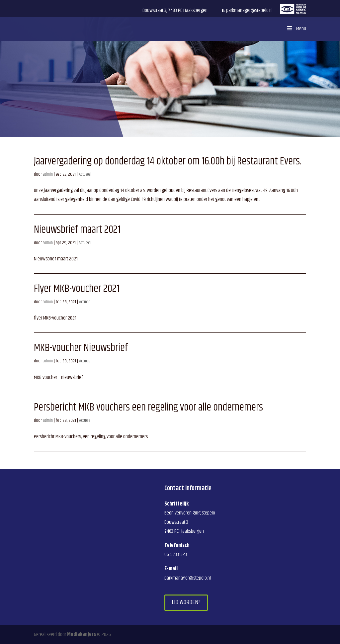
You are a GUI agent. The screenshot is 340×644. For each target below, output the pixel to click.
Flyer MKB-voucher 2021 (77, 289)
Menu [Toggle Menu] (296, 29)
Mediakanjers (82, 635)
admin (48, 174)
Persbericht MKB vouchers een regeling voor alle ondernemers (148, 407)
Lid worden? (186, 602)
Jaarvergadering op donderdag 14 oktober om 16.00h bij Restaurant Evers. (168, 161)
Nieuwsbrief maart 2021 (77, 230)
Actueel (85, 174)
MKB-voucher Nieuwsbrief (81, 348)
